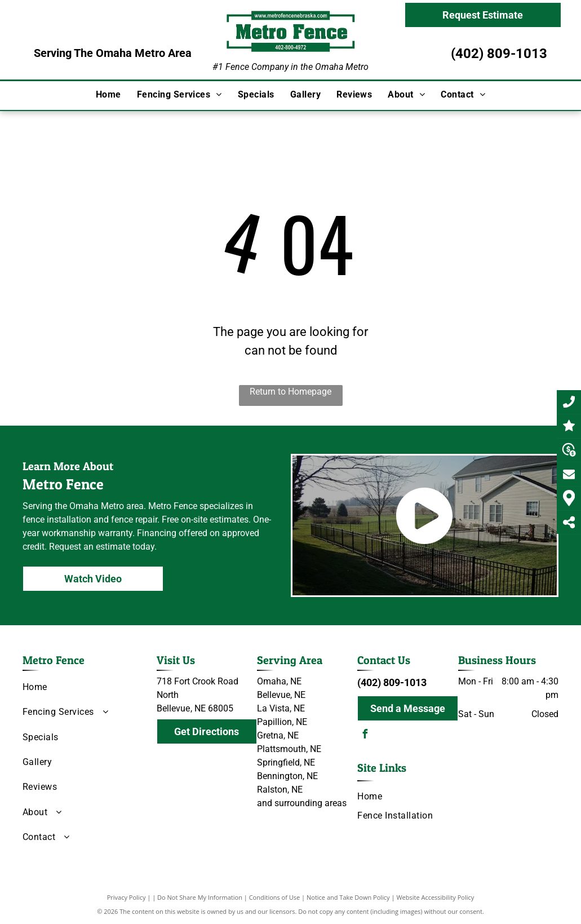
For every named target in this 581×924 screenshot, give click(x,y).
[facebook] (365, 735)
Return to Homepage (290, 392)
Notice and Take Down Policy (348, 897)
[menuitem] (108, 95)
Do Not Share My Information (200, 897)
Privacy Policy (127, 897)
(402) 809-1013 (499, 54)
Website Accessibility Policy (435, 897)
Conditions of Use (275, 897)
